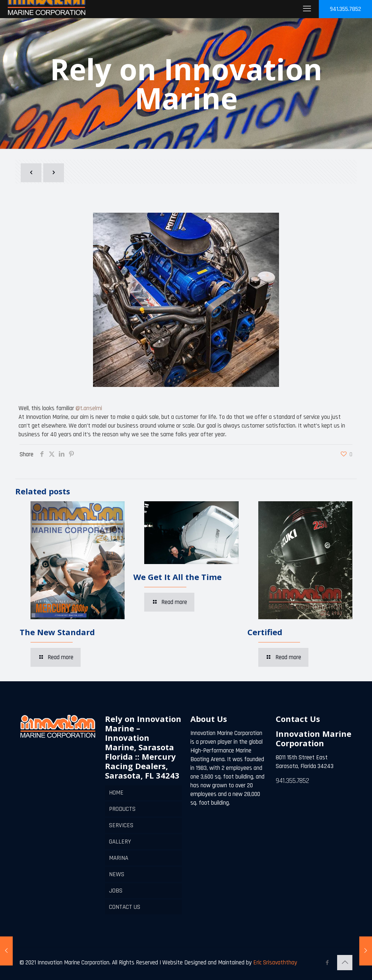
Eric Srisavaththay (274, 963)
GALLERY (120, 842)
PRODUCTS (122, 809)
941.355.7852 (345, 9)
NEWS (117, 874)
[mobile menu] (307, 9)
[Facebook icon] (327, 963)
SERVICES (121, 825)
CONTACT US (125, 907)
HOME (116, 793)
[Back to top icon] (345, 963)
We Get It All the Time (177, 577)
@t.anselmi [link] (89, 408)
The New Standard (57, 632)
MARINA (119, 858)
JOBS (116, 891)
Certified (265, 632)
